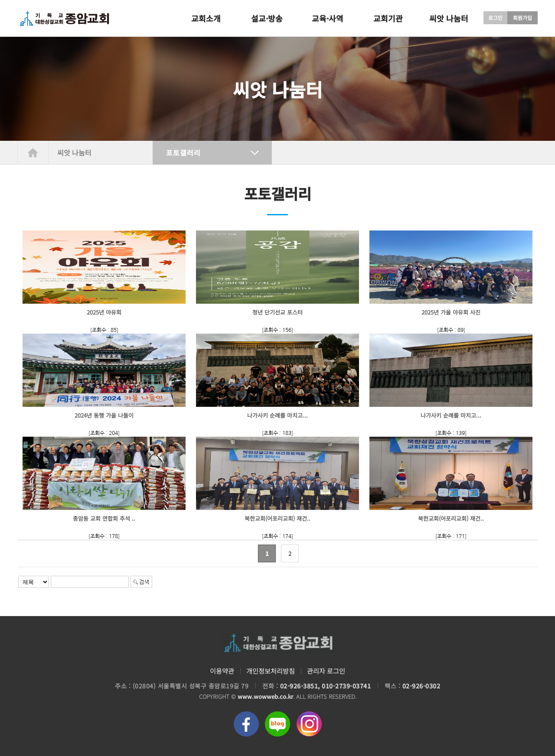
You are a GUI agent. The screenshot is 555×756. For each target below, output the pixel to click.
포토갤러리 (183, 152)
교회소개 (206, 18)
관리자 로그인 (326, 671)
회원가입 (522, 18)
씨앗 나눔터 (449, 18)
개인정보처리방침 (271, 671)
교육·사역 (328, 18)
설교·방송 (267, 18)
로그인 (495, 18)
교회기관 (388, 18)
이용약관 (222, 671)
